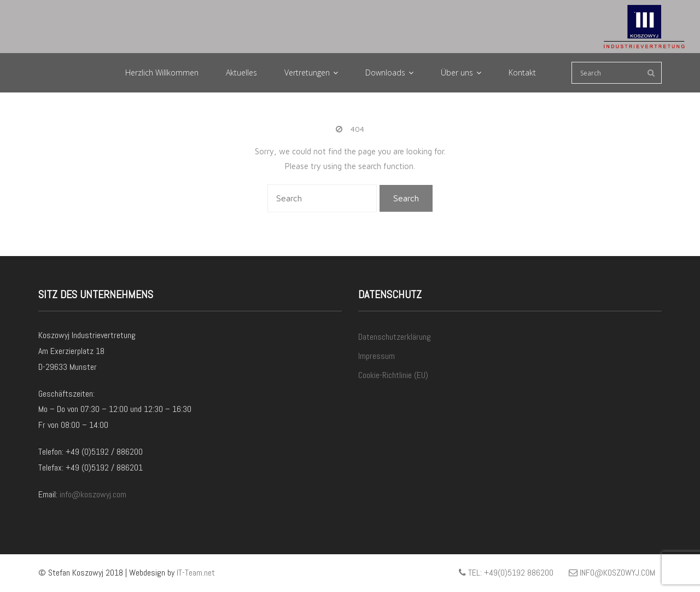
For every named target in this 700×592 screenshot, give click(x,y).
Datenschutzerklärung (395, 337)
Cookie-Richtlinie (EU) (393, 375)
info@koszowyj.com (93, 494)
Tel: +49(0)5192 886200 (506, 573)
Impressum (377, 356)
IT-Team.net (196, 573)
